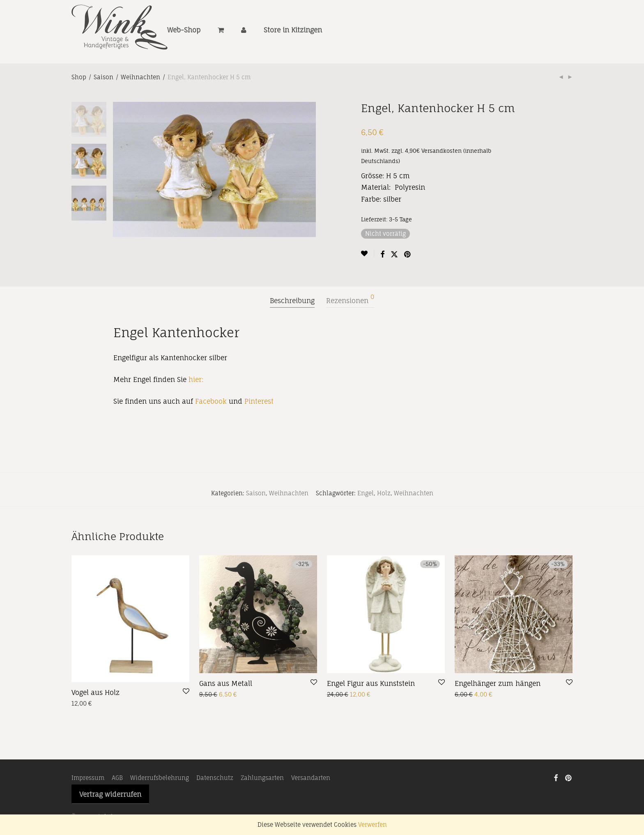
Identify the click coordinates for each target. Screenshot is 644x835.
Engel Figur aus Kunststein (371, 683)
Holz (384, 493)
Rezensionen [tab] (350, 299)
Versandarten (311, 778)
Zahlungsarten (262, 778)
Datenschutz (215, 778)
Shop (79, 77)
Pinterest (259, 401)
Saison (103, 77)
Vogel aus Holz (95, 692)
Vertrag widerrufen (110, 794)
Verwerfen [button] (373, 825)
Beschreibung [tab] (292, 301)
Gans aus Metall (226, 683)
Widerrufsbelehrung (160, 778)
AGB (117, 778)
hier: (196, 380)
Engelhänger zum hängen (498, 683)
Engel (366, 493)
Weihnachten (140, 77)
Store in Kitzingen (293, 32)
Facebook (211, 401)
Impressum (88, 778)
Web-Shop (184, 32)
